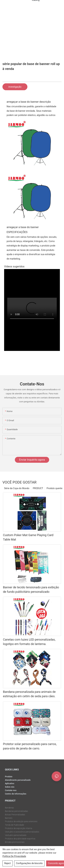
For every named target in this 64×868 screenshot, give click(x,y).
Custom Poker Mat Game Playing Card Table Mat (28, 537)
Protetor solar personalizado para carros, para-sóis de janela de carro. (30, 746)
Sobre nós (10, 787)
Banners (9, 818)
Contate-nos (11, 790)
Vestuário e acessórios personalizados (22, 832)
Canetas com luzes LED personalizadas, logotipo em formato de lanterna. (29, 642)
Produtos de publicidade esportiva (20, 839)
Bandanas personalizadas (16, 811)
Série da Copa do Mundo (17, 488)
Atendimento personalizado (18, 780)
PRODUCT (38, 488)
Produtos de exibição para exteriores (21, 821)
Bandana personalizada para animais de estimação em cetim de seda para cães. (29, 694)
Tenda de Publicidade (14, 825)
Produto (9, 777)
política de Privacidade (14, 856)
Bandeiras (9, 808)
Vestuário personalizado (16, 835)
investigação (15, 87)
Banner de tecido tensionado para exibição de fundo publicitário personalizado (31, 589)
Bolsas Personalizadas (15, 815)
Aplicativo (10, 783)
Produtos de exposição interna (18, 828)
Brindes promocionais (15, 842)
